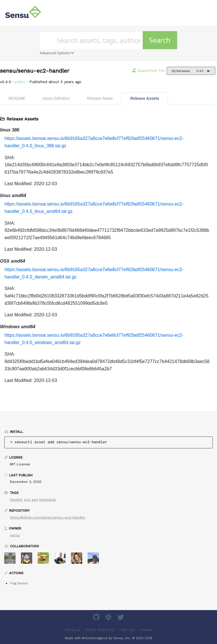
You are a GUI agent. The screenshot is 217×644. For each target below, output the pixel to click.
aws (35, 500)
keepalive (48, 500)
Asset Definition (56, 98)
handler (16, 500)
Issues (147, 630)
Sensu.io (72, 630)
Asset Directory (100, 630)
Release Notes (100, 98)
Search (160, 40)
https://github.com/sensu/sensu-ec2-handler (48, 517)
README (17, 98)
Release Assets (145, 98)
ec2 (27, 500)
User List (127, 630)
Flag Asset (19, 583)
